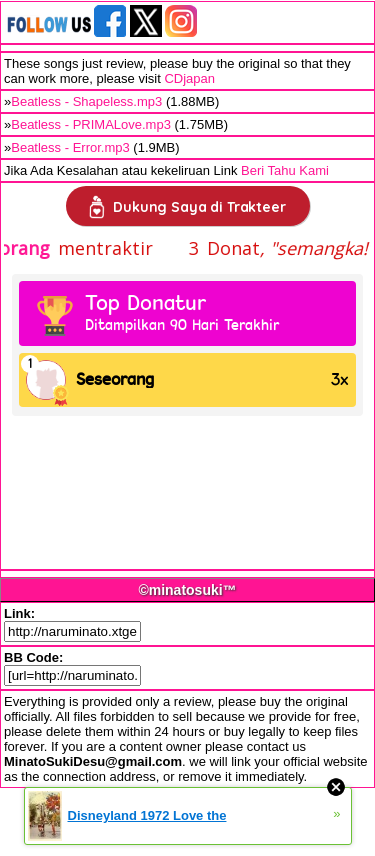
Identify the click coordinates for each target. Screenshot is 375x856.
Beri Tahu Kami (285, 170)
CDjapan (189, 78)
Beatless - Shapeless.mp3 (86, 101)
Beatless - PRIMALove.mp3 (91, 124)
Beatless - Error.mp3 (70, 147)
